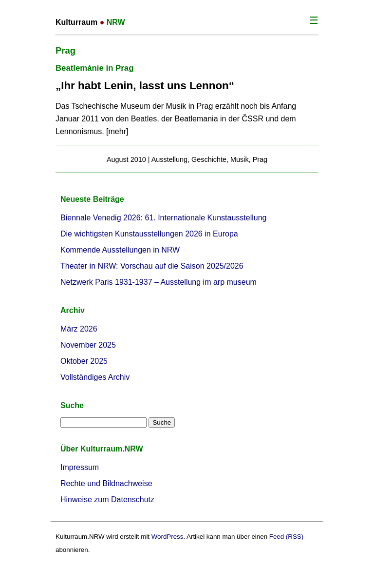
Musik (240, 159)
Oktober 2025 (84, 361)
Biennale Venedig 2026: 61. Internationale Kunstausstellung (163, 218)
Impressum (80, 467)
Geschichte (209, 159)
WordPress (168, 537)
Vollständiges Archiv (95, 377)
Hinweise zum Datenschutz (107, 500)
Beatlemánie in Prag (94, 68)
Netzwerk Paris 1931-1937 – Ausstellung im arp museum (159, 282)
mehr (117, 131)
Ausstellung (169, 159)
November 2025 (88, 345)
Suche (72, 405)
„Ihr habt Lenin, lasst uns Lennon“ (145, 86)
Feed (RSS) (286, 537)
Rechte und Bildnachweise (106, 483)
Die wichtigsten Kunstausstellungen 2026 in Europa (149, 234)
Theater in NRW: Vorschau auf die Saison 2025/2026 (152, 266)
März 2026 (79, 329)
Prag (260, 159)
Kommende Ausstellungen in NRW (120, 250)
